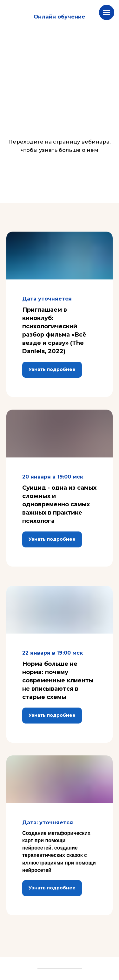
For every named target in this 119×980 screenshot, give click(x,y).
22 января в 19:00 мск (53, 653)
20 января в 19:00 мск (53, 477)
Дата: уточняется (48, 823)
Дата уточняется (47, 299)
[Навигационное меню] (107, 12)
